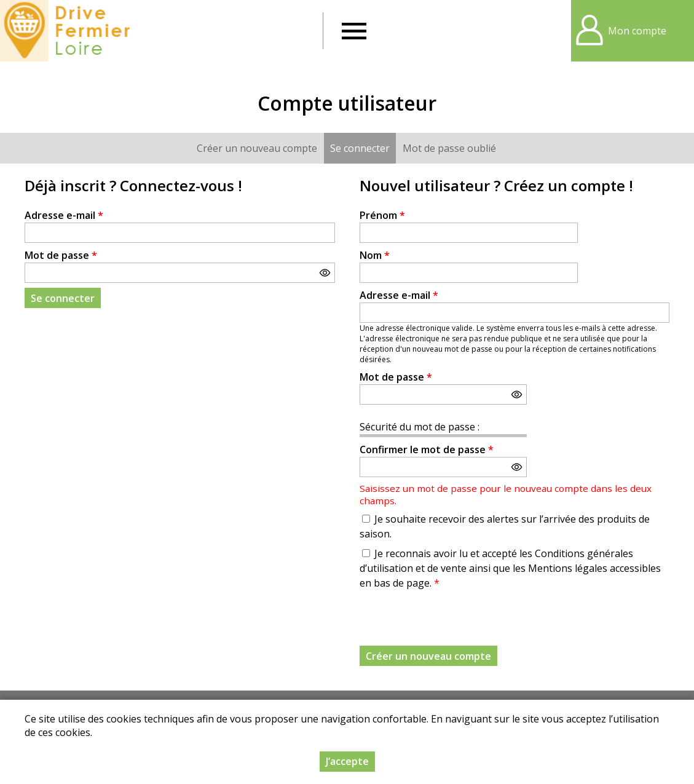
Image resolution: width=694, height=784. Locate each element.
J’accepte (347, 761)
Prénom (382, 215)
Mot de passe (61, 255)
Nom (375, 255)
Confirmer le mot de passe (427, 449)
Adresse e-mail (64, 215)
